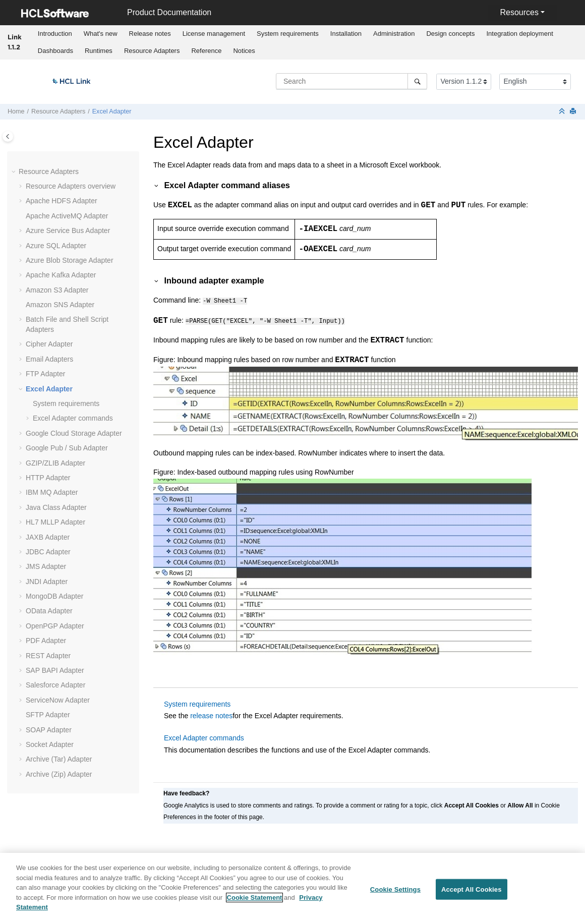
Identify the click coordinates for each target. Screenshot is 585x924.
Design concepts (450, 34)
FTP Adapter (45, 374)
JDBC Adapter (48, 552)
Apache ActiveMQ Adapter (67, 216)
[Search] (417, 81)
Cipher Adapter (49, 344)
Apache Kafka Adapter (61, 275)
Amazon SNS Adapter (60, 305)
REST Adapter (48, 656)
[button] (15, 172)
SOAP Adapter (49, 730)
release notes (211, 714)
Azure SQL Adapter (56, 246)
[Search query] (352, 81)
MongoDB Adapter (54, 596)
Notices (244, 51)
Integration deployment (520, 34)
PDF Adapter (46, 641)
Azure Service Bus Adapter (68, 230)
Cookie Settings (395, 894)
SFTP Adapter (48, 715)
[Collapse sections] (563, 112)
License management (214, 34)
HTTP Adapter (48, 478)
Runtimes (99, 51)
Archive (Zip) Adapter (59, 774)
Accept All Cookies (472, 894)
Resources (519, 12)
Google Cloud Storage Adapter (74, 433)
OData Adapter (49, 611)
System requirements (288, 34)
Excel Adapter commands (73, 418)
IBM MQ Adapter (52, 492)
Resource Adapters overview (71, 186)
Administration (394, 34)
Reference (206, 51)
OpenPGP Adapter (55, 626)
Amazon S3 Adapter (57, 290)
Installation (346, 34)
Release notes (150, 34)
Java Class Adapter (56, 507)
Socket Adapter (50, 744)
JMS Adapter (46, 566)
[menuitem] (55, 34)
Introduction (55, 34)
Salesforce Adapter (55, 685)
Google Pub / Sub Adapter (67, 448)
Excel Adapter (112, 111)
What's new (101, 34)
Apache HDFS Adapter (62, 201)
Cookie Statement (255, 902)
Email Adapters (49, 359)
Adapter (55, 522)
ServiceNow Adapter (58, 700)
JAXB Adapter (48, 537)
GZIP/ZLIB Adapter (55, 463)
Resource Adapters (152, 51)
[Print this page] (574, 112)
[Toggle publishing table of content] (8, 136)
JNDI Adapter (47, 582)
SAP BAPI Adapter (55, 670)
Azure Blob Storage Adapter (70, 260)
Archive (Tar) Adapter (59, 759)
